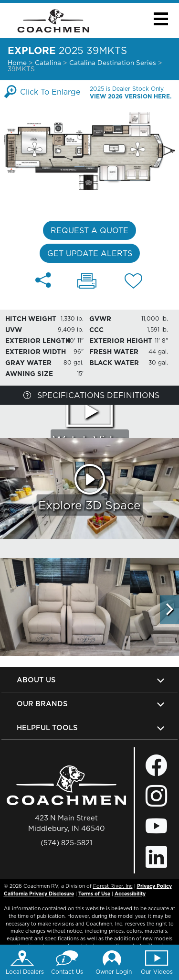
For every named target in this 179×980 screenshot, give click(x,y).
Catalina (48, 63)
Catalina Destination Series (114, 63)
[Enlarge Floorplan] (89, 150)
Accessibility (130, 894)
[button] (161, 19)
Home (17, 63)
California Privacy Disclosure (39, 894)
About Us (36, 680)
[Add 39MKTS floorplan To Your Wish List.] (133, 282)
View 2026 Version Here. (131, 96)
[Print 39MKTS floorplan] (87, 282)
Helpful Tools (47, 727)
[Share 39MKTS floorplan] (43, 280)
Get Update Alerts (90, 253)
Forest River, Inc (113, 886)
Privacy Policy (154, 886)
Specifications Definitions (91, 395)
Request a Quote (89, 230)
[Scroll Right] (169, 610)
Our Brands (42, 704)
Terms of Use (94, 894)
